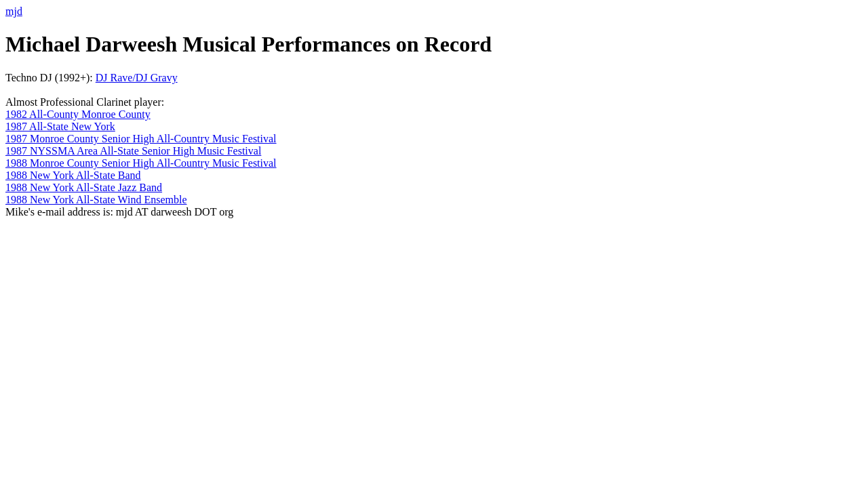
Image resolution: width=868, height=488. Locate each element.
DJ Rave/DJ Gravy (137, 78)
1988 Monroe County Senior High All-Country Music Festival (141, 163)
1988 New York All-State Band (73, 175)
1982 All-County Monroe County (78, 114)
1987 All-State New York (60, 126)
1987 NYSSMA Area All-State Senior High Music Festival (133, 151)
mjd (14, 11)
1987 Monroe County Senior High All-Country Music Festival (141, 139)
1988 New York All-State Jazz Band (84, 187)
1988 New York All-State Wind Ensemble (96, 200)
